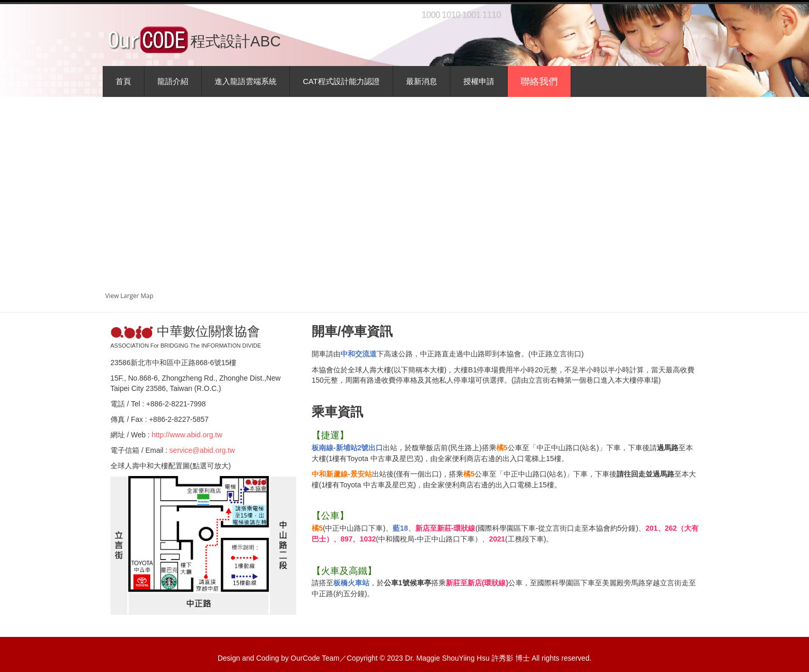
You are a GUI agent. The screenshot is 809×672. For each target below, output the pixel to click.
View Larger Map (129, 296)
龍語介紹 (173, 81)
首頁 (123, 81)
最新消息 (422, 81)
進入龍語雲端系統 (246, 81)
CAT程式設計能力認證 (341, 81)
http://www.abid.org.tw (187, 435)
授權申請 (479, 81)
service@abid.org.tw (202, 450)
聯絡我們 (539, 81)
